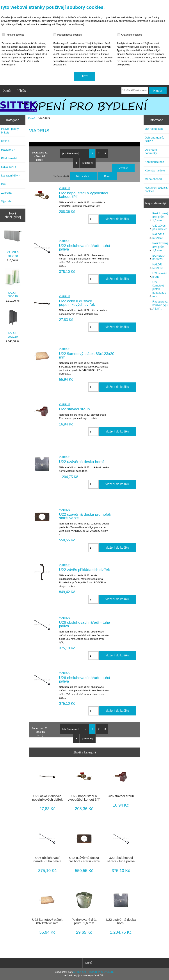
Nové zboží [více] (13, 215)
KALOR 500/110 (13, 283)
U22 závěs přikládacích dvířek (84, 570)
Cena (107, 176)
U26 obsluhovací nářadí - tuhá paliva (84, 624)
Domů (6, 91)
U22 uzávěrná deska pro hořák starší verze (85, 516)
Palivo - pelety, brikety (10, 131)
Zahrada (6, 193)
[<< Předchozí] (71, 153)
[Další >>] (87, 163)
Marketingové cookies (68, 35)
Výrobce (124, 168)
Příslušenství (9, 158)
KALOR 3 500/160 (13, 243)
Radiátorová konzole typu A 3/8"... (160, 305)
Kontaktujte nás (154, 162)
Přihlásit (22, 91)
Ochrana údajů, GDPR (154, 139)
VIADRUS (65, 188)
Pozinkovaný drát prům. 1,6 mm (84, 921)
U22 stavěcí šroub (74, 409)
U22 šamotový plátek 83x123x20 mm (87, 355)
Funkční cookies (14, 35)
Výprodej (7, 201)
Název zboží (83, 176)
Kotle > (5, 141)
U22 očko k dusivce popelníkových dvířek (77, 303)
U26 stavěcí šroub (121, 796)
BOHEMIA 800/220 (159, 257)
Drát (4, 184)
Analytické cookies (130, 35)
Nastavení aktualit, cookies (156, 189)
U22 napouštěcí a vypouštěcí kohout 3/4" (84, 195)
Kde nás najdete (155, 170)
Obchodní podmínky (151, 151)
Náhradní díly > (11, 176)
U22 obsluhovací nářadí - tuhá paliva (84, 247)
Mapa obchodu (154, 179)
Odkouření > (9, 167)
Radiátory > (8, 150)
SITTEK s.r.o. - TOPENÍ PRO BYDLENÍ (93, 972)
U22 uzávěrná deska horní (81, 462)
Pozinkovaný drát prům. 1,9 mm (160, 247)
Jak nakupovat (154, 129)
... (85, 153)
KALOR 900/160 (13, 323)
